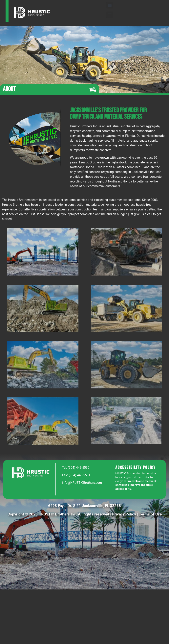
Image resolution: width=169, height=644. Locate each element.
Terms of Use (150, 514)
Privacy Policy (124, 514)
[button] (110, 5)
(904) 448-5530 (79, 468)
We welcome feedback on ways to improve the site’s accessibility (136, 485)
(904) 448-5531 (80, 475)
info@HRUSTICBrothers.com (82, 483)
